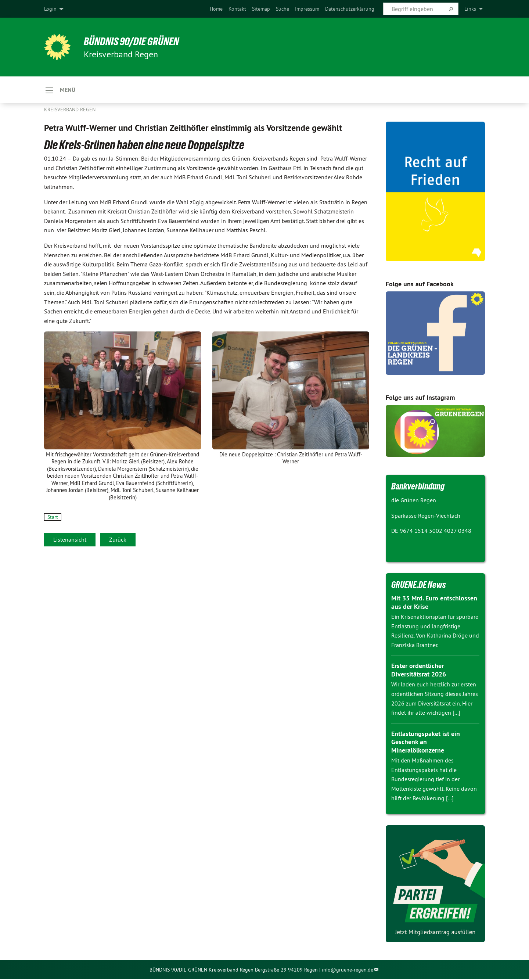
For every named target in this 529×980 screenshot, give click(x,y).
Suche (283, 9)
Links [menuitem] (470, 9)
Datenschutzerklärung (350, 9)
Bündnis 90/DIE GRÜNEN (135, 41)
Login (50, 9)
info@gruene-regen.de (348, 970)
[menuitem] (216, 9)
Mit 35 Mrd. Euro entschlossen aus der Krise (434, 603)
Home (216, 9)
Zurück (118, 540)
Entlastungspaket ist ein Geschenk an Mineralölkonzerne (426, 742)
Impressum (307, 9)
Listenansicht (70, 540)
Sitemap (261, 9)
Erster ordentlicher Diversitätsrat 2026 (419, 671)
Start (53, 518)
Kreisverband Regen (70, 110)
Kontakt (237, 9)
